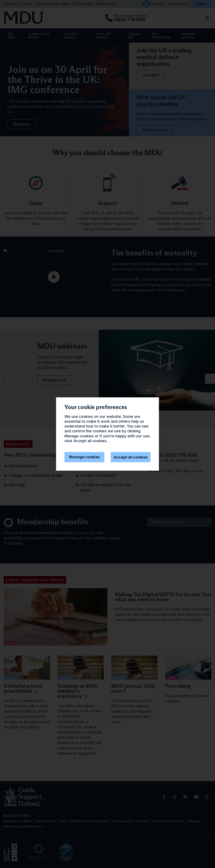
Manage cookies (84, 457)
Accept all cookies (131, 457)
